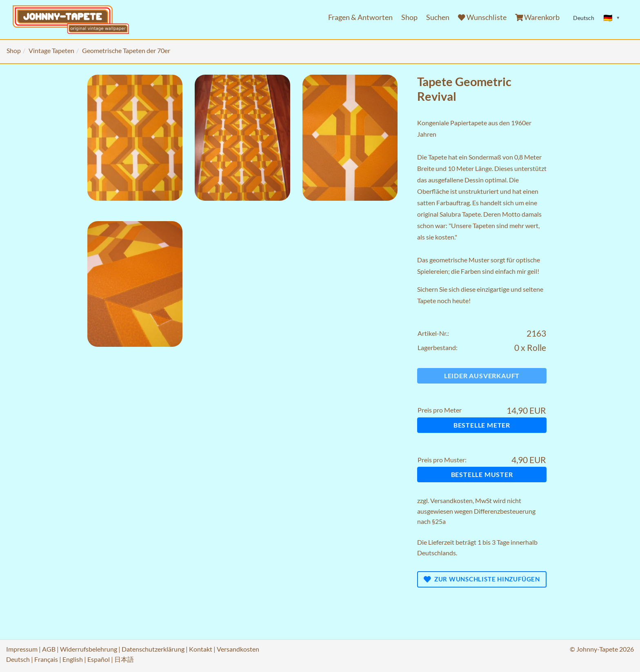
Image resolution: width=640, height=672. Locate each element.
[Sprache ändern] (612, 18)
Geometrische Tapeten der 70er (126, 50)
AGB (49, 649)
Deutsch (18, 659)
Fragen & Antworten (360, 17)
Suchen (438, 17)
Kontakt (201, 649)
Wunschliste (482, 17)
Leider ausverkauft (482, 376)
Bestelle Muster (482, 474)
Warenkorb (538, 17)
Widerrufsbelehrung (89, 649)
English (73, 659)
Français (46, 659)
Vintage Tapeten (51, 50)
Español (99, 659)
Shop (409, 17)
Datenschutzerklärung (153, 649)
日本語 (124, 659)
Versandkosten (451, 500)
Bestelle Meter (482, 425)
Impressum (22, 649)
